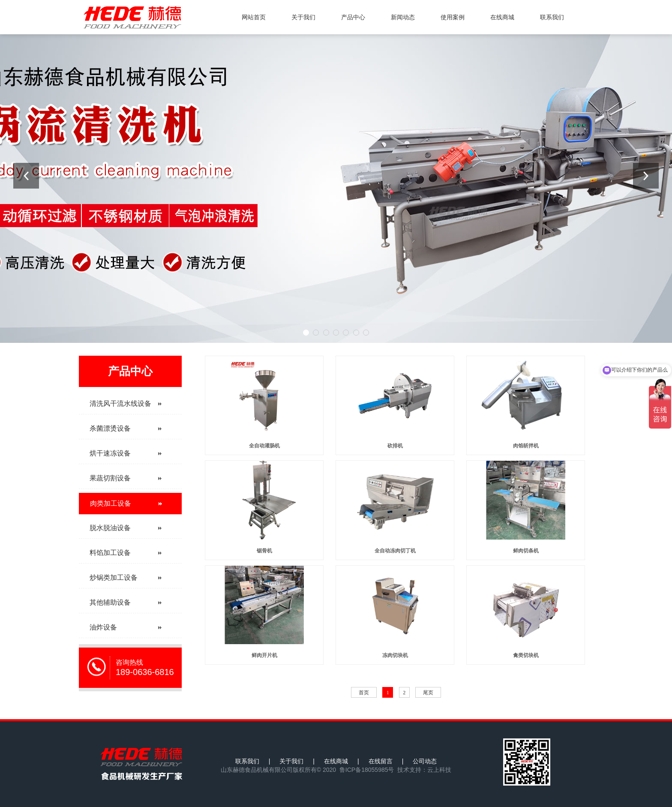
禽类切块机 (526, 655)
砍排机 (395, 446)
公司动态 (425, 761)
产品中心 (353, 17)
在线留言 (381, 761)
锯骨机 (264, 551)
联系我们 (552, 17)
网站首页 (254, 17)
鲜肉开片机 (264, 655)
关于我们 (303, 17)
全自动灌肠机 (264, 446)
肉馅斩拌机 (526, 446)
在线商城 (502, 17)
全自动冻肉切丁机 (395, 551)
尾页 (428, 693)
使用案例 (453, 17)
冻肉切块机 (395, 655)
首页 (364, 693)
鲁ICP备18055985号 (367, 770)
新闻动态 (403, 17)
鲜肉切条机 (526, 551)
